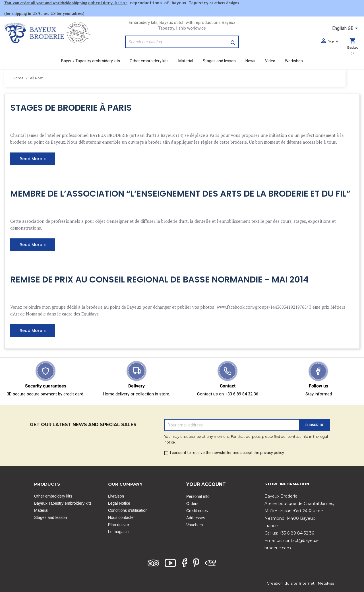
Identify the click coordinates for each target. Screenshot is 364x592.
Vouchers (195, 525)
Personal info (198, 496)
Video (270, 61)
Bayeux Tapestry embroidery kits (91, 61)
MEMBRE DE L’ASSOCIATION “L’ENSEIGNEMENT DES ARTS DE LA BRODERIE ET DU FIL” (180, 194)
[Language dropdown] (346, 29)
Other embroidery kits (149, 61)
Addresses (196, 518)
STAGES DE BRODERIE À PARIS (71, 108)
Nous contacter (121, 517)
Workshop (294, 61)
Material (186, 61)
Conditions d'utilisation (128, 510)
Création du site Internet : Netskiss (300, 583)
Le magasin (118, 532)
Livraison (116, 496)
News (250, 61)
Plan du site (118, 525)
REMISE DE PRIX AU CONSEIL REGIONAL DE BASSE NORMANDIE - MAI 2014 (159, 280)
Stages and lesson (219, 61)
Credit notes (197, 511)
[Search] (182, 42)
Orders (192, 504)
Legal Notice (119, 503)
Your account (206, 484)
